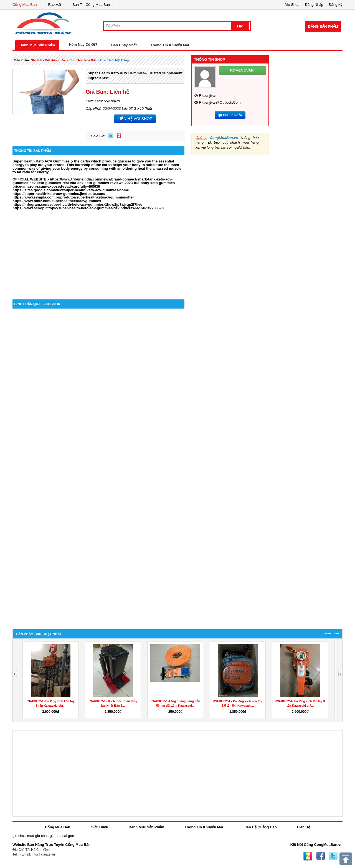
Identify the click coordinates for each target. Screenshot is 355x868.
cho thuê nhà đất (83, 60)
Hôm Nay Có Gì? (83, 44)
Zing (119, 136)
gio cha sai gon (62, 836)
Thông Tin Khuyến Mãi (170, 45)
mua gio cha (37, 836)
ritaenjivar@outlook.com (220, 102)
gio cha (18, 836)
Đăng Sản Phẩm (323, 26)
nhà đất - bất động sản (48, 60)
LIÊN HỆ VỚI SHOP (135, 119)
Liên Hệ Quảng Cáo (260, 827)
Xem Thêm (332, 633)
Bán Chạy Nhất (124, 45)
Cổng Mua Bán (25, 5)
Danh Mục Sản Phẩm (37, 45)
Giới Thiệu (99, 827)
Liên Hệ (304, 827)
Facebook (321, 856)
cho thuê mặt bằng (114, 60)
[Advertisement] (98, 252)
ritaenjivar (207, 96)
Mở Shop (292, 5)
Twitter (111, 136)
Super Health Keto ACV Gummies (42, 161)
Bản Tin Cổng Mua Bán (91, 5)
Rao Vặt (55, 5)
